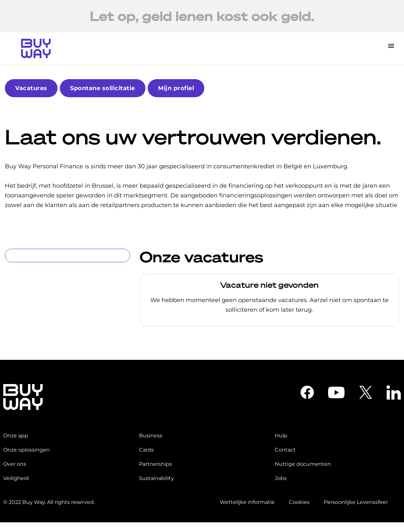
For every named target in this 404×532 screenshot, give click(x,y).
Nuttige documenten (303, 464)
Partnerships (155, 464)
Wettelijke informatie (247, 502)
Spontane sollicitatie (103, 88)
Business (151, 436)
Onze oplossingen (27, 450)
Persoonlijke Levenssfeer (356, 502)
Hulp (281, 436)
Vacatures (31, 88)
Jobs (281, 478)
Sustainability (156, 478)
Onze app (16, 436)
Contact (285, 450)
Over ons (15, 464)
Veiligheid (16, 478)
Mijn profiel (176, 88)
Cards (146, 450)
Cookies (299, 502)
